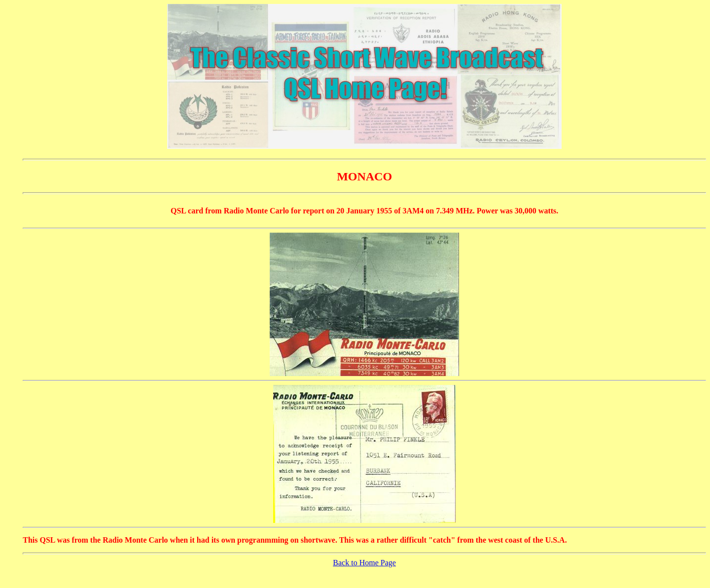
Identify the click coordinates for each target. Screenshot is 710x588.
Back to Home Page (364, 563)
